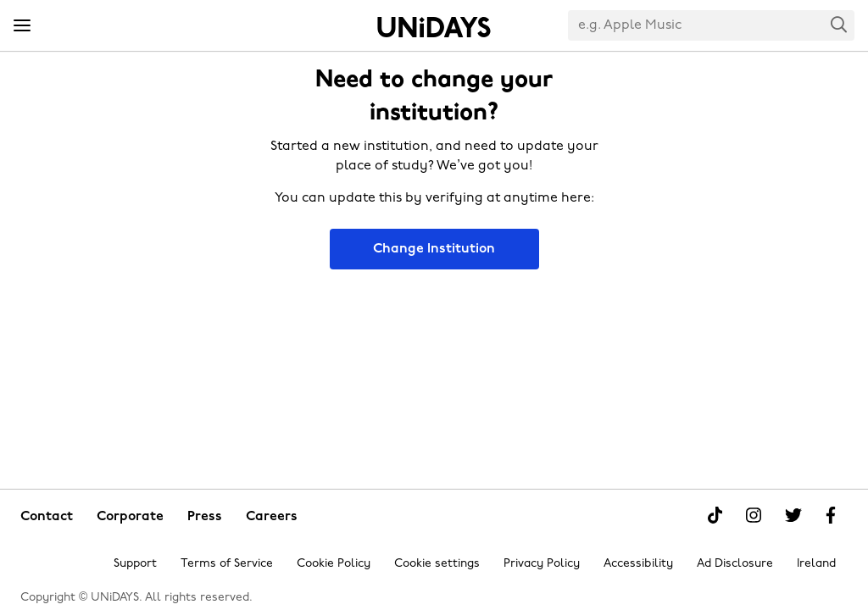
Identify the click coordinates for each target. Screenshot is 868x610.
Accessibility (638, 564)
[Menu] (22, 26)
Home (434, 27)
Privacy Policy (542, 564)
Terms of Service (227, 564)
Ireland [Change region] (816, 564)
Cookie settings (437, 564)
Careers (272, 517)
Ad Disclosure (735, 564)
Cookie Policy (334, 564)
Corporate (130, 517)
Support (135, 564)
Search (839, 24)
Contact (47, 517)
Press (205, 517)
